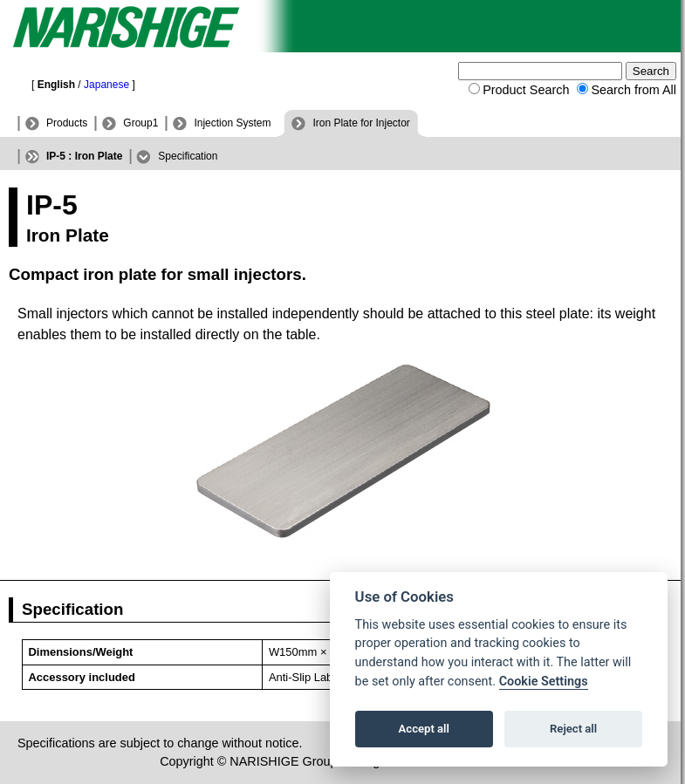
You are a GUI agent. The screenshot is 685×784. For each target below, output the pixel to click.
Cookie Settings (544, 682)
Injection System (232, 123)
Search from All (634, 90)
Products (67, 123)
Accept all (424, 729)
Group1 (140, 123)
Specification (188, 156)
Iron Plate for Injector (361, 123)
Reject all (573, 729)
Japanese (106, 85)
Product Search (526, 90)
